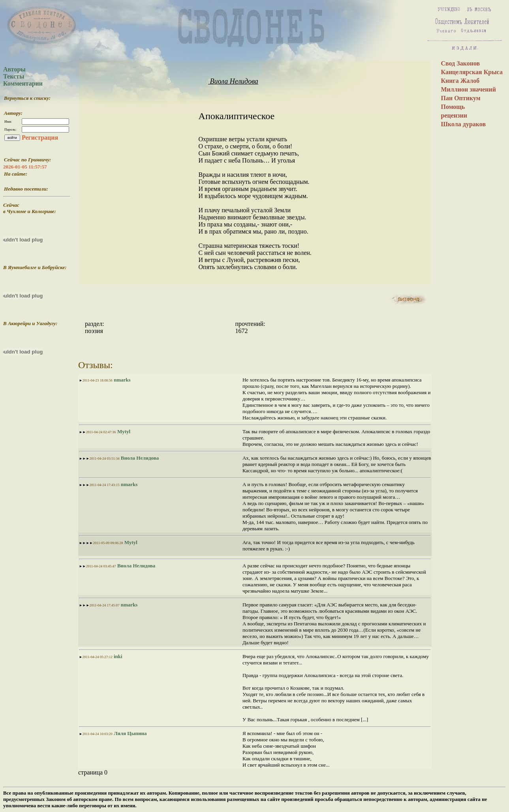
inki (117, 656)
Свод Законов (460, 63)
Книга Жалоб (460, 81)
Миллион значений (468, 89)
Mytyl (123, 431)
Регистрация (40, 138)
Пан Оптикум (460, 98)
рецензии (454, 115)
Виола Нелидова (233, 81)
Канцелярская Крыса (471, 72)
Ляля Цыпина (130, 733)
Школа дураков (463, 124)
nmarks (122, 380)
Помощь (453, 107)
